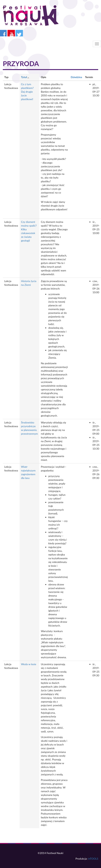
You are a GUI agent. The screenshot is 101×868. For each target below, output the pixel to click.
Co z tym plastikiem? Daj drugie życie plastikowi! (27, 92)
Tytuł (25, 77)
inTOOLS (93, 859)
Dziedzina (76, 77)
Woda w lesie (29, 664)
